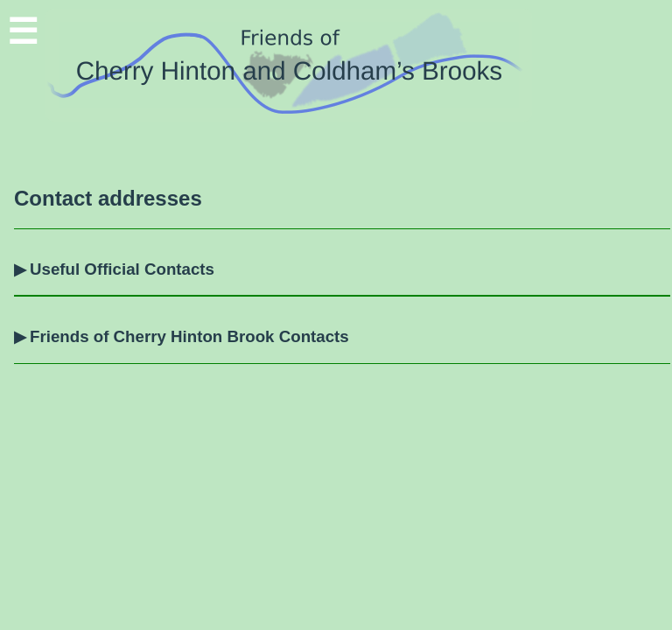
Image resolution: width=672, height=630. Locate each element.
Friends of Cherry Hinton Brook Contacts (189, 336)
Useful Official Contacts (122, 269)
